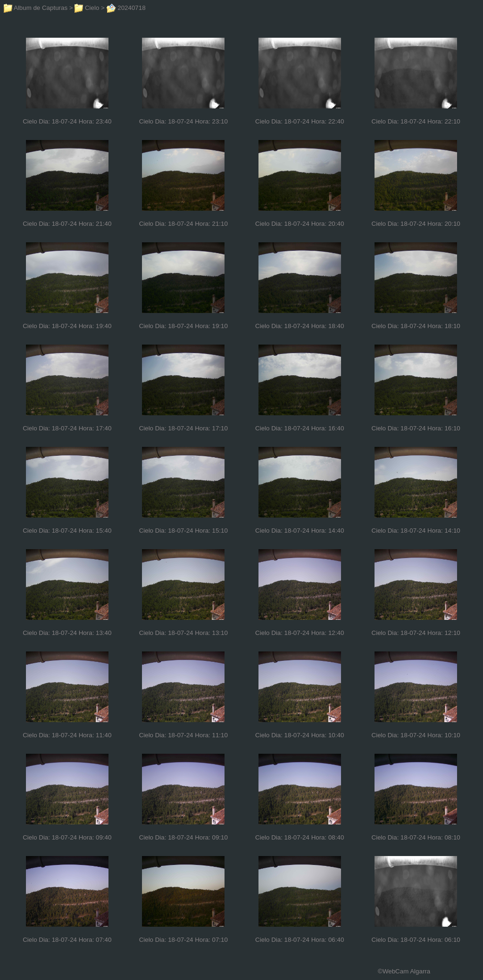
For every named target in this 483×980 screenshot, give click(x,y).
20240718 (126, 8)
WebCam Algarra (406, 971)
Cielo (87, 8)
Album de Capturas (36, 8)
